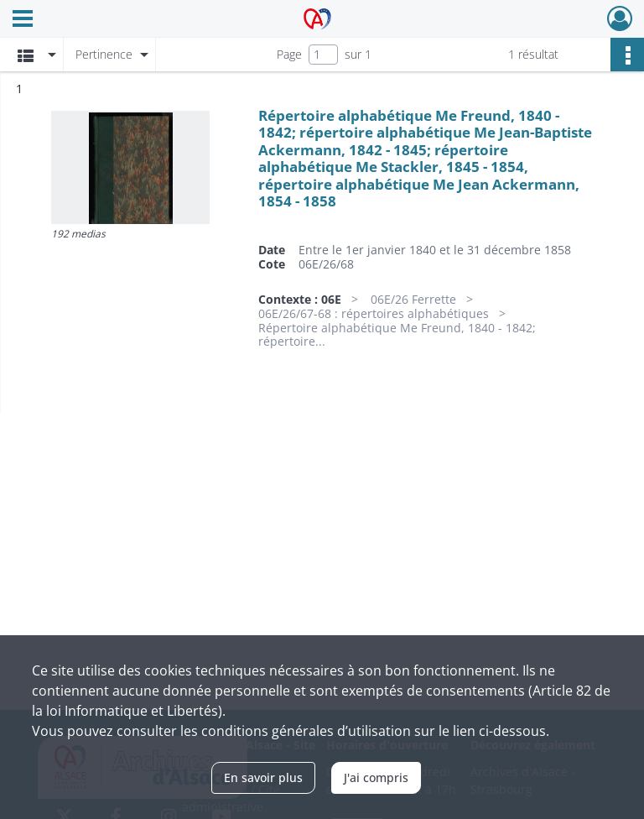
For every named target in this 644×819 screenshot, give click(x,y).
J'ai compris (376, 777)
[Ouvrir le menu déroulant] (23, 20)
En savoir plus (263, 777)
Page (289, 54)
